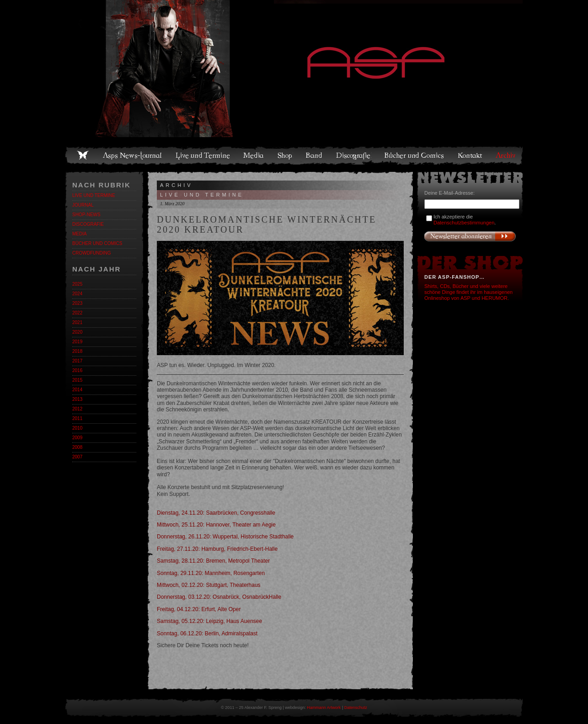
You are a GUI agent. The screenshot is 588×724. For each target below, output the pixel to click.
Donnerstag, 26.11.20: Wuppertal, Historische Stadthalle (225, 537)
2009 (77, 438)
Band (315, 155)
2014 (77, 390)
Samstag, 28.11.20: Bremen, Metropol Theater (213, 561)
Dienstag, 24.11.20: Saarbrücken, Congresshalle (216, 513)
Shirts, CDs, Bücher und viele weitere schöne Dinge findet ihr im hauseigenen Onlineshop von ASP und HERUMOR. (468, 292)
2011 (77, 418)
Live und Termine (203, 155)
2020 (77, 332)
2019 (77, 342)
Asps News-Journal (133, 155)
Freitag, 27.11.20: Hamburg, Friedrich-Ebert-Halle (217, 549)
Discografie (354, 155)
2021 (77, 322)
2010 (77, 428)
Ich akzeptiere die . (465, 220)
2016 (77, 370)
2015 (77, 380)
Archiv (506, 155)
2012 (77, 409)
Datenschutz (356, 708)
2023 (77, 303)
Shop (285, 155)
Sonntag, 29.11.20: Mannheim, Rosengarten (211, 573)
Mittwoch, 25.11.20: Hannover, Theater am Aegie (216, 525)
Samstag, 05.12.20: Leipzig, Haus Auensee (209, 621)
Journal (83, 205)
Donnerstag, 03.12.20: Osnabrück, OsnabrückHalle (219, 597)
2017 (77, 361)
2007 (77, 457)
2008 (77, 447)
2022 (77, 313)
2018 (77, 351)
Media (254, 155)
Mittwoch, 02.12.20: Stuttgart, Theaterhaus (209, 585)
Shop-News (86, 215)
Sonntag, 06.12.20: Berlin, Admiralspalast (207, 633)
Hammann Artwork (324, 708)
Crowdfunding (91, 253)
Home (83, 155)
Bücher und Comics (415, 155)
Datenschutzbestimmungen (464, 223)
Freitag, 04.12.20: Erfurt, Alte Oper (199, 609)
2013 (77, 399)
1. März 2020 (172, 204)
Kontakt (470, 155)
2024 (77, 294)
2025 (77, 284)
